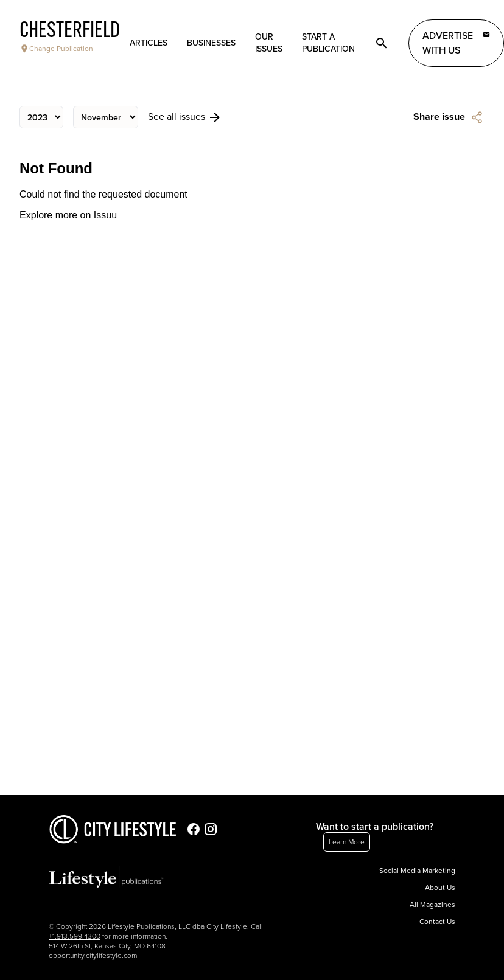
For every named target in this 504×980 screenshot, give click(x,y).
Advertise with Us (456, 43)
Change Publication (56, 49)
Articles (149, 43)
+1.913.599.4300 (75, 936)
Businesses (211, 43)
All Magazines (432, 905)
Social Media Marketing (417, 871)
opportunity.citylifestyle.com (93, 956)
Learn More (347, 842)
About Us (440, 888)
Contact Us (437, 922)
